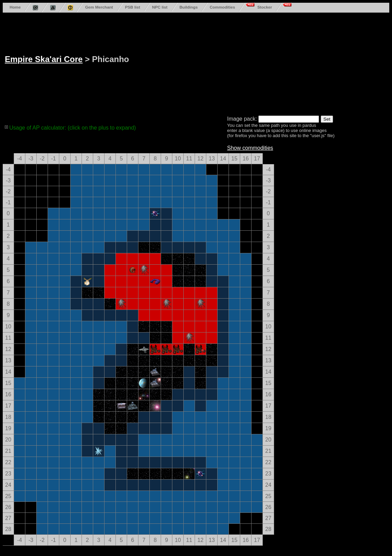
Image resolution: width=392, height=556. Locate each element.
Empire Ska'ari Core (44, 59)
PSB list (133, 7)
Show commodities (250, 148)
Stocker (265, 7)
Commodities (222, 7)
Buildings (189, 7)
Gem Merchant (99, 7)
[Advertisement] (201, 63)
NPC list (160, 7)
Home (15, 7)
